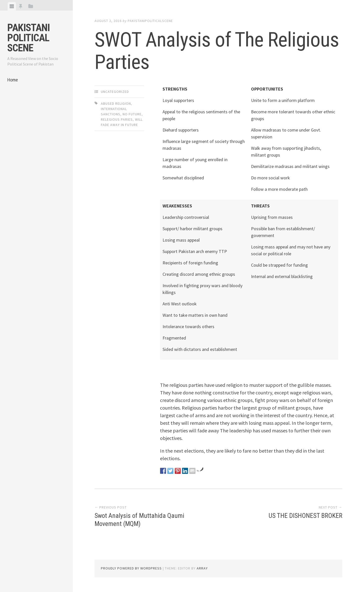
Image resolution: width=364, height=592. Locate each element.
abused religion (116, 103)
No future (132, 114)
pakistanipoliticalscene (150, 21)
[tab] (12, 6)
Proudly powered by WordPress (131, 568)
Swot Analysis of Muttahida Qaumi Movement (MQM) (140, 520)
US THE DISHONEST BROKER (305, 516)
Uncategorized (115, 92)
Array (202, 568)
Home (13, 80)
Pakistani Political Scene (29, 38)
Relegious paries (117, 119)
